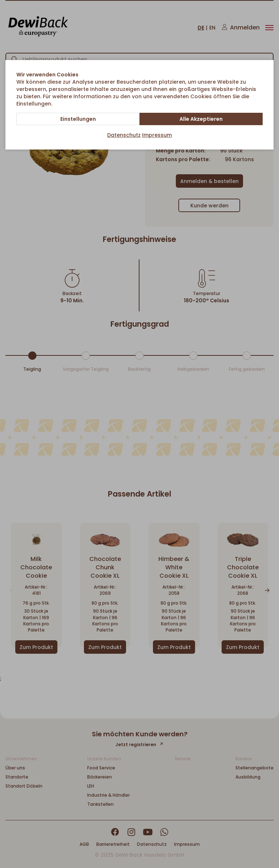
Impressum (157, 135)
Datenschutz (124, 135)
